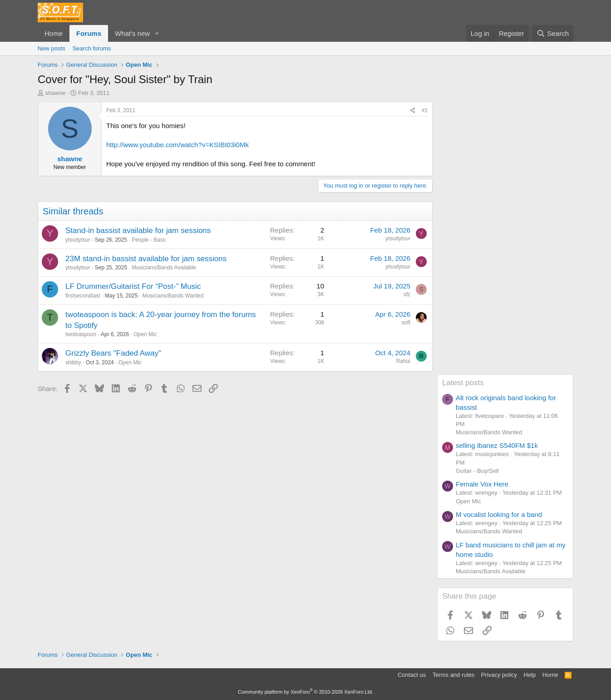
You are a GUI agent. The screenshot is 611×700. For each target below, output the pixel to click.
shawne (56, 93)
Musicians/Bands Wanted (173, 296)
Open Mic (145, 334)
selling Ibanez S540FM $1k (497, 445)
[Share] (413, 111)
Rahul (403, 361)
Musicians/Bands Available (164, 268)
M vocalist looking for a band (499, 514)
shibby (73, 362)
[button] (157, 33)
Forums (89, 33)
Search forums (92, 48)
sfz (407, 294)
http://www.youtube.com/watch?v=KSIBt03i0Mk (177, 145)
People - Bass (149, 240)
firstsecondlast (83, 296)
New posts (52, 48)
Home (54, 33)
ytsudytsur (78, 240)
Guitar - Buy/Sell (477, 471)
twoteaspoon (81, 334)
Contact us (412, 675)
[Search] (553, 33)
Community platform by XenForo (305, 692)
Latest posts (463, 383)
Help (530, 675)
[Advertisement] (505, 238)
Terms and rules (453, 675)
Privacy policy (499, 675)
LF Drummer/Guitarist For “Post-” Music (133, 286)
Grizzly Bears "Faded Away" (113, 353)
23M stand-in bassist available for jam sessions (146, 259)
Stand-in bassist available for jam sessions (138, 231)
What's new (132, 33)
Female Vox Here (482, 484)
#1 (425, 110)
